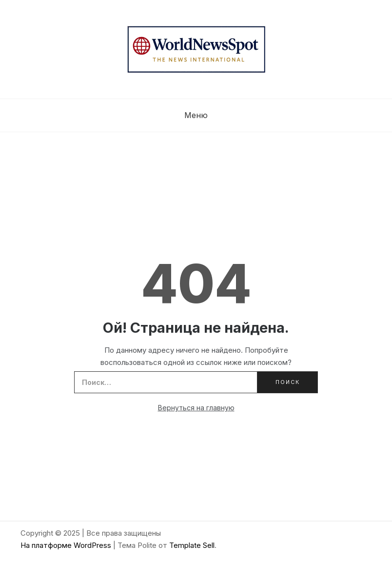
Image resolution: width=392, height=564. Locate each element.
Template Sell (192, 545)
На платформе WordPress (67, 545)
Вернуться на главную (196, 408)
